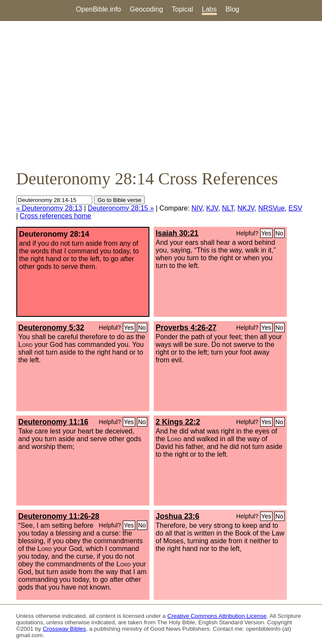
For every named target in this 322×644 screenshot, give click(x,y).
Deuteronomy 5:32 (52, 328)
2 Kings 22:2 (178, 422)
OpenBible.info (99, 9)
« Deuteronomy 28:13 (49, 208)
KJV (212, 208)
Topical (182, 9)
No (279, 233)
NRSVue (271, 208)
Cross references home (55, 216)
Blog (232, 9)
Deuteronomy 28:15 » (121, 208)
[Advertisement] (161, 95)
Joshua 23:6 (178, 516)
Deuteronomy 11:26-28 (59, 516)
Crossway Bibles (64, 629)
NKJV (246, 208)
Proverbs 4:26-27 (186, 328)
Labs (209, 9)
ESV (295, 208)
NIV (197, 208)
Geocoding (146, 9)
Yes (266, 233)
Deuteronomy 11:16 (53, 422)
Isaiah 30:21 (177, 233)
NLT (228, 208)
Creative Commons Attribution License (217, 616)
